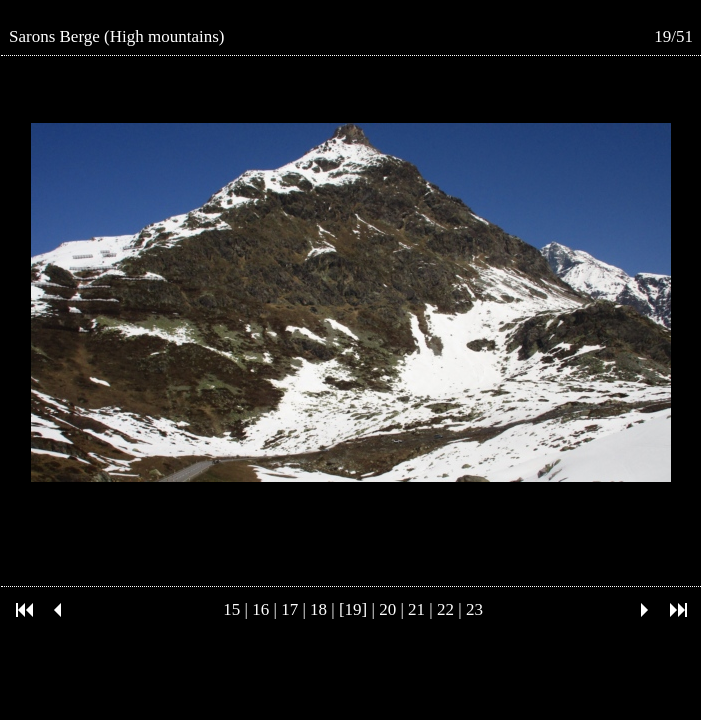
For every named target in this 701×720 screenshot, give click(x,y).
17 (289, 609)
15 (231, 609)
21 (416, 609)
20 (387, 609)
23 (474, 609)
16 (260, 609)
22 (445, 609)
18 (318, 609)
